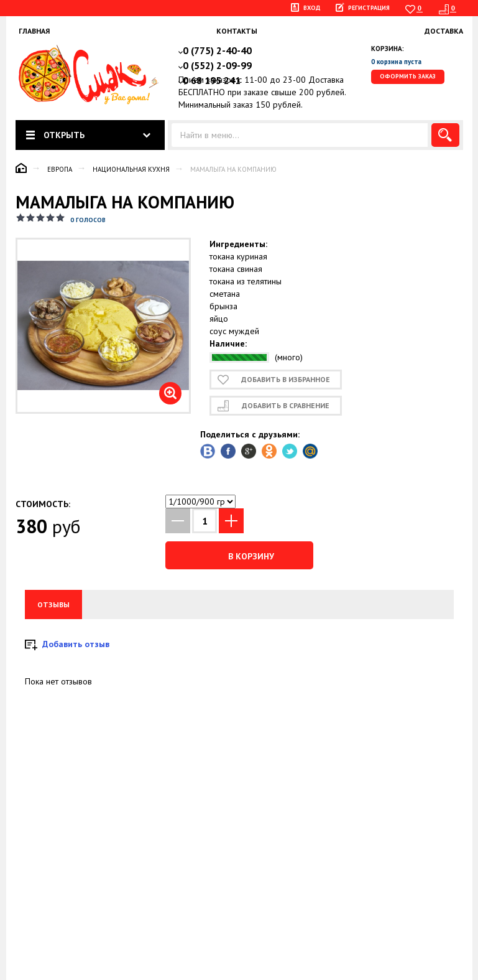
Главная (34, 31)
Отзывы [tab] (53, 604)
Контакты (237, 31)
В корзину (239, 556)
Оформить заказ (408, 76)
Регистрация (369, 8)
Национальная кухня (131, 169)
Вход (312, 8)
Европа (60, 169)
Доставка (444, 31)
